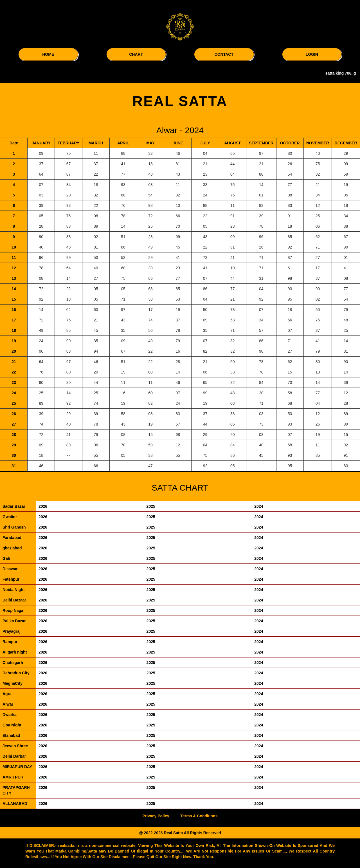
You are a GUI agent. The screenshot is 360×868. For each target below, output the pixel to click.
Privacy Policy (156, 816)
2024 (259, 506)
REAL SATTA (180, 101)
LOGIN (312, 54)
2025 (151, 506)
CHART (136, 54)
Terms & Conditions (199, 816)
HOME (48, 54)
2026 (43, 506)
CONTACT (224, 54)
